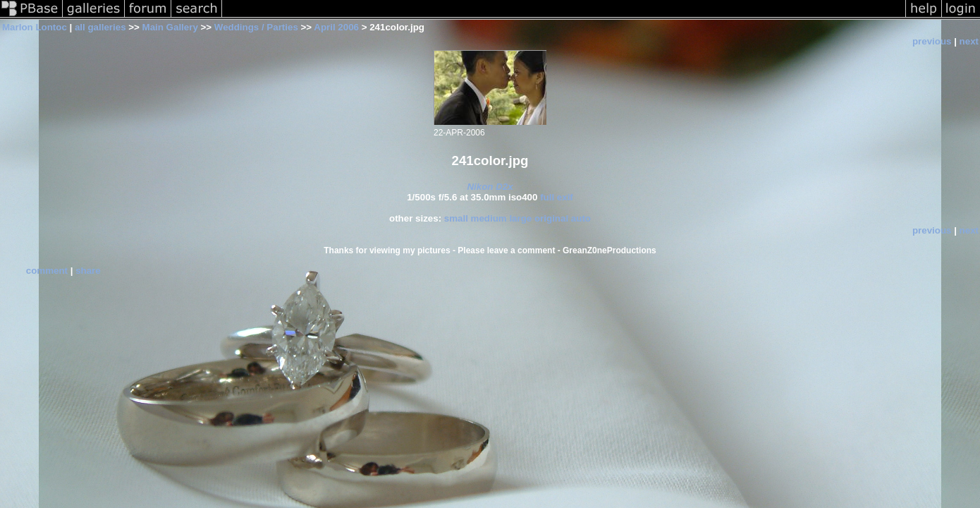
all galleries (100, 27)
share (88, 271)
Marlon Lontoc (35, 27)
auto (581, 218)
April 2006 (336, 27)
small (456, 218)
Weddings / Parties (256, 27)
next (969, 41)
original (551, 218)
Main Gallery (170, 27)
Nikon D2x (490, 187)
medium (489, 218)
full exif (557, 197)
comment (47, 271)
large (520, 218)
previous (932, 41)
